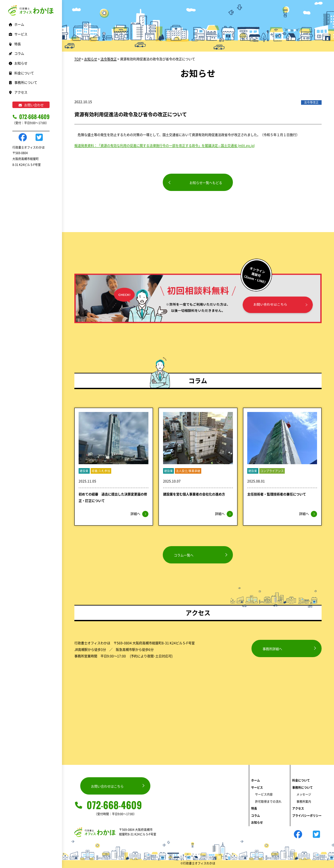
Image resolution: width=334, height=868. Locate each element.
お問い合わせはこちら (107, 786)
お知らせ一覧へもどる (206, 183)
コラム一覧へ (184, 555)
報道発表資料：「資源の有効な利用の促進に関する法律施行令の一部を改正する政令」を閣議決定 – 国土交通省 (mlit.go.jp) (165, 145)
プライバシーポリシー (307, 816)
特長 (15, 44)
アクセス (18, 92)
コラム (16, 53)
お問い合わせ (31, 105)
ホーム (16, 24)
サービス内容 (264, 794)
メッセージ (304, 794)
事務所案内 (304, 802)
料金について (21, 73)
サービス (257, 788)
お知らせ (18, 63)
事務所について (303, 788)
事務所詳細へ (272, 649)
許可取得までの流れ (268, 802)
